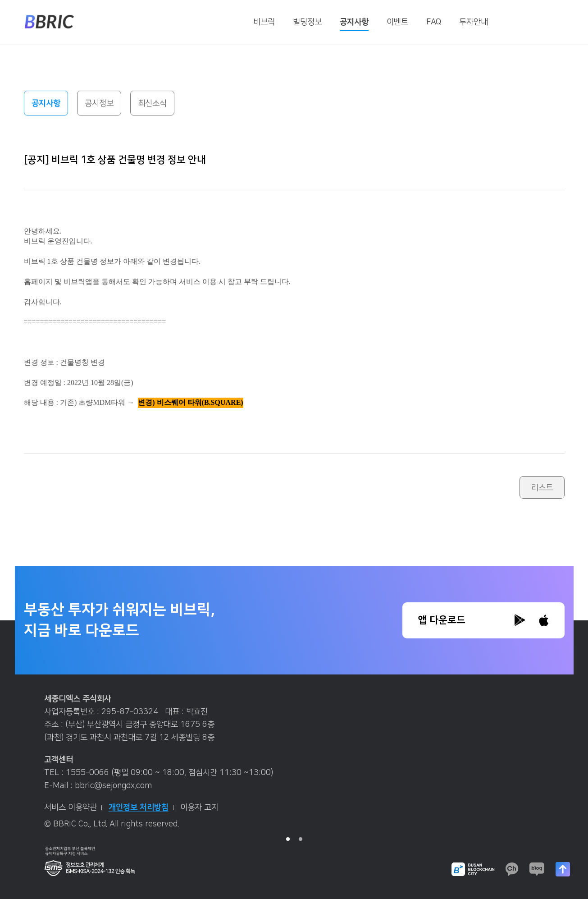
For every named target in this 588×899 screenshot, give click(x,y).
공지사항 (354, 22)
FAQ (434, 22)
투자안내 (474, 22)
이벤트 (397, 22)
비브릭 (264, 22)
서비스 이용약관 (73, 807)
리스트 (542, 488)
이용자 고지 (199, 807)
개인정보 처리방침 (141, 807)
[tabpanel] (294, 765)
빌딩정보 (307, 22)
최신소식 (152, 104)
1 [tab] (288, 839)
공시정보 (99, 104)
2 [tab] (301, 839)
